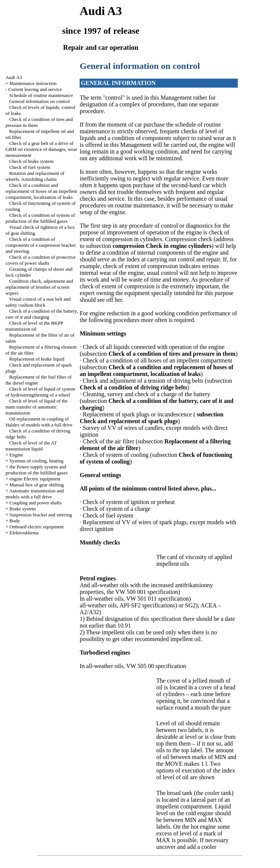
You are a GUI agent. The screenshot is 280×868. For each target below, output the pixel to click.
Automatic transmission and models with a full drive (35, 494)
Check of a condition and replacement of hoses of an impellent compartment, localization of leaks (41, 191)
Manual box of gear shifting (36, 485)
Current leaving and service (35, 89)
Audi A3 (14, 77)
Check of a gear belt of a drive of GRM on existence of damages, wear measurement (41, 149)
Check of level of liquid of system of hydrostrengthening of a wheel (41, 392)
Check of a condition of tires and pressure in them (172, 354)
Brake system (22, 509)
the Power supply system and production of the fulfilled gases (37, 470)
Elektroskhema (24, 533)
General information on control (39, 101)
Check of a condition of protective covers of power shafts (41, 260)
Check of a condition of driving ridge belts (133, 387)
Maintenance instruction (33, 83)
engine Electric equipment (35, 479)
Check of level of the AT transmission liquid (31, 446)
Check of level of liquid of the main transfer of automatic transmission (37, 407)
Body (15, 521)
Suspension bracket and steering (41, 515)
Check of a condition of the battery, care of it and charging (42, 314)
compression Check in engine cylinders (162, 246)
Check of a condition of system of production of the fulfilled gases (40, 218)
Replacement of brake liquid (37, 359)
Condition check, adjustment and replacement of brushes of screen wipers (39, 287)
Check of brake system (31, 161)
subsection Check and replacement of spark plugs (151, 418)
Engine (16, 455)
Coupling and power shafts (36, 503)
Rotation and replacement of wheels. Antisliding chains (35, 176)
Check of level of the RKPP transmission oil (34, 326)
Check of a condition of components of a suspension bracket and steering (41, 245)
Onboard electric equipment (36, 527)
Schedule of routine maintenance (41, 95)
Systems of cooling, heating (36, 461)
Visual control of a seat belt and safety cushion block (38, 302)
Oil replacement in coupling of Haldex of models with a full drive (39, 422)
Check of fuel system (30, 167)
